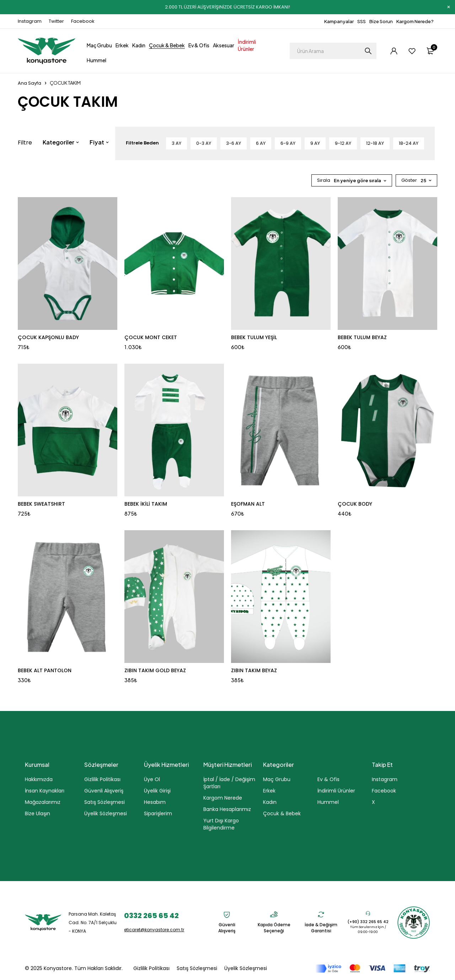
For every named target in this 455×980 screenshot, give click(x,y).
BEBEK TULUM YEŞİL (254, 337)
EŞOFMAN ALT (248, 504)
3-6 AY (234, 143)
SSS (362, 21)
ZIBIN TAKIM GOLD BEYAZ (155, 670)
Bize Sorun (381, 21)
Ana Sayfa (30, 83)
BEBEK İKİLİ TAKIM (146, 504)
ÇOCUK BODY (355, 504)
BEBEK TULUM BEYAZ (362, 337)
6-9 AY (288, 143)
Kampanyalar (339, 21)
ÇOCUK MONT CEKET (151, 337)
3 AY (176, 143)
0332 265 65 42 (151, 916)
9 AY (315, 143)
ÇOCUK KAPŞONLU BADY (48, 337)
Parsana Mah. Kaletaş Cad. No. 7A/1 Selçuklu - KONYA (93, 923)
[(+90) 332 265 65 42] (368, 913)
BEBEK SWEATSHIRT (41, 504)
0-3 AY (204, 143)
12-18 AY (375, 143)
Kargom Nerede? (415, 21)
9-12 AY (343, 143)
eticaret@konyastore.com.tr (154, 930)
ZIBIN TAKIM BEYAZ (254, 670)
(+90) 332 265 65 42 (368, 922)
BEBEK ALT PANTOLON (45, 670)
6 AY (261, 143)
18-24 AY (409, 143)
